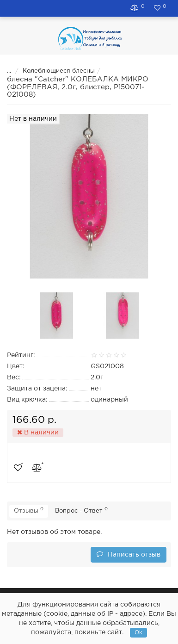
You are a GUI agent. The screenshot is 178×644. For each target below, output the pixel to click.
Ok (138, 633)
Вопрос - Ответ (81, 510)
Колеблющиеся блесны (53, 71)
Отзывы (29, 510)
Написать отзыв (129, 554)
